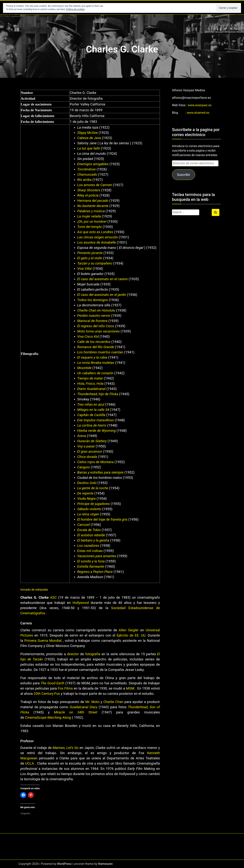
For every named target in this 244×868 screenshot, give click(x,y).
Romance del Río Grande (96, 347)
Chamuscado (87, 175)
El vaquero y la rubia (92, 357)
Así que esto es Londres (95, 232)
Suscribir (184, 175)
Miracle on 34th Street (76, 712)
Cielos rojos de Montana (95, 462)
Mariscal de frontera (92, 321)
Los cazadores (88, 546)
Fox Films (65, 688)
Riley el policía (88, 195)
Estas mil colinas (90, 551)
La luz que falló (89, 148)
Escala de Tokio (89, 530)
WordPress (64, 864)
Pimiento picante (90, 253)
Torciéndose (86, 169)
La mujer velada (89, 216)
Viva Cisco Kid (88, 337)
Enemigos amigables (93, 164)
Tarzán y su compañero (95, 263)
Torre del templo (90, 227)
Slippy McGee (87, 133)
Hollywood (81, 603)
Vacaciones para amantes (97, 556)
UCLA (30, 763)
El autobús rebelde (91, 535)
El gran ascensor (90, 452)
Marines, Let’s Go (66, 748)
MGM (130, 688)
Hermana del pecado (93, 201)
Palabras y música (91, 211)
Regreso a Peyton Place (95, 572)
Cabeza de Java (89, 138)
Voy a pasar (86, 446)
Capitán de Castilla (91, 415)
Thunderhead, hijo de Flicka (98, 394)
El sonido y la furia (91, 561)
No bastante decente (93, 206)
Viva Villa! (85, 269)
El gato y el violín (90, 258)
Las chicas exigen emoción (98, 237)
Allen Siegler (129, 630)
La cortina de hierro (92, 425)
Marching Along (59, 718)
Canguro (84, 467)
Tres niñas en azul (91, 405)
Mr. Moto (92, 702)
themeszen (105, 864)
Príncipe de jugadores (93, 504)
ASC (53, 598)
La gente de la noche (93, 488)
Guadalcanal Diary (83, 707)
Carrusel (83, 525)
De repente (85, 493)
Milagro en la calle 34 (93, 410)
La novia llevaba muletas (96, 363)
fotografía (93, 654)
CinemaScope (36, 718)
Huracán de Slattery (92, 441)
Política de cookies (75, 9)
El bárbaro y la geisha (93, 540)
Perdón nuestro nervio (94, 316)
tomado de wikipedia (34, 590)
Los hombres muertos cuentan (100, 352)
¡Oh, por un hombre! (92, 222)
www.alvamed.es (198, 113)
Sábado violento (89, 509)
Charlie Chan (113, 702)
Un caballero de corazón (95, 373)
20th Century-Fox (47, 694)
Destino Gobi (87, 483)
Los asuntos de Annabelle (97, 242)
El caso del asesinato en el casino (103, 279)
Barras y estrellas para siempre (100, 472)
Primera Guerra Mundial (43, 641)
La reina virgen (88, 514)
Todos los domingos (93, 300)
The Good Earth (53, 683)
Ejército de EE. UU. (132, 635)
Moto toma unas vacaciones (98, 331)
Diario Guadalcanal (91, 389)
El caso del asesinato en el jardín (102, 295)
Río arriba (84, 180)
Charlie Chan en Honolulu (96, 310)
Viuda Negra (86, 499)
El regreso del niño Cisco (96, 326)
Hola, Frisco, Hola (90, 384)
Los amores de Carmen (95, 185)
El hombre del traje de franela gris (102, 519)
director (73, 654)
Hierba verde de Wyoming (96, 431)
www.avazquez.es (200, 105)
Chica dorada (87, 457)
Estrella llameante (91, 567)
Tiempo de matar (90, 378)
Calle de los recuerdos (94, 342)
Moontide (84, 368)
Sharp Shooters (89, 190)
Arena (82, 436)
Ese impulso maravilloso (96, 420)
